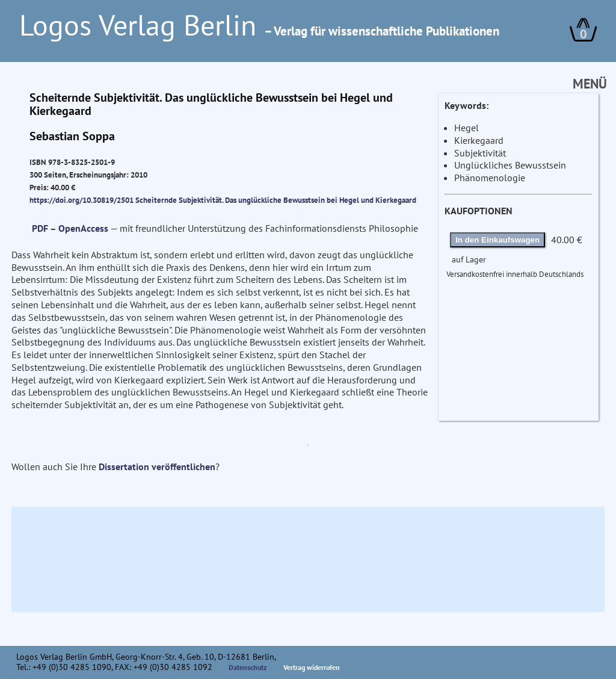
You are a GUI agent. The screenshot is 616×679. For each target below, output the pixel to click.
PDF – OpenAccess (70, 228)
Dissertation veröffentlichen (157, 467)
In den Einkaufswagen (497, 240)
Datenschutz (248, 667)
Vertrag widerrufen (312, 667)
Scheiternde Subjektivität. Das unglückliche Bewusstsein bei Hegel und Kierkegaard (276, 200)
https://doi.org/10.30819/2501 (82, 200)
